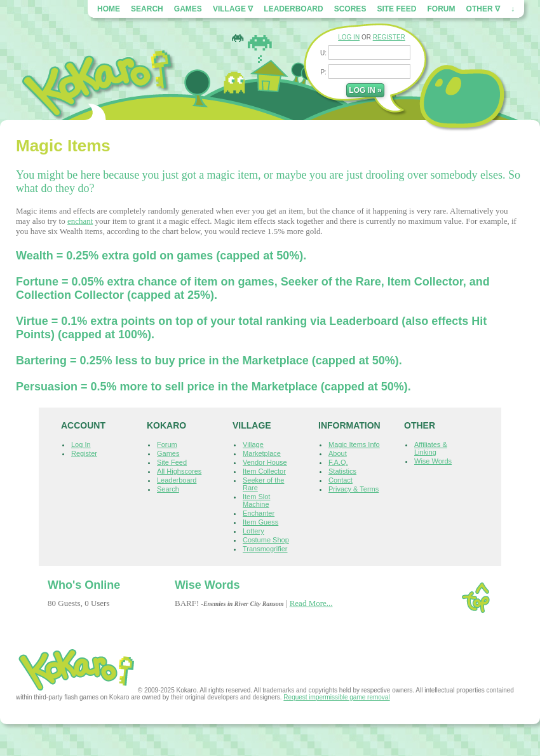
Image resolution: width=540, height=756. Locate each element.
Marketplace (262, 453)
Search (147, 9)
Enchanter (259, 513)
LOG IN (349, 37)
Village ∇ (233, 9)
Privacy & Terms (354, 489)
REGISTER (389, 37)
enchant (80, 221)
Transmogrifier (265, 549)
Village (253, 444)
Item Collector (264, 471)
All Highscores (179, 471)
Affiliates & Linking (431, 448)
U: (324, 53)
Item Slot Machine (256, 500)
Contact (341, 480)
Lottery (253, 531)
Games (188, 9)
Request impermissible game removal (336, 697)
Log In (81, 444)
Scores (350, 9)
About (338, 453)
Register (84, 453)
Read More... (311, 603)
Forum (442, 9)
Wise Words (433, 461)
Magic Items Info (354, 444)
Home (109, 9)
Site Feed (396, 9)
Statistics (342, 471)
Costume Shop (266, 540)
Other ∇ (483, 9)
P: (324, 72)
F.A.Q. (338, 462)
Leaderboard (293, 9)
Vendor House (265, 462)
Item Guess (260, 522)
